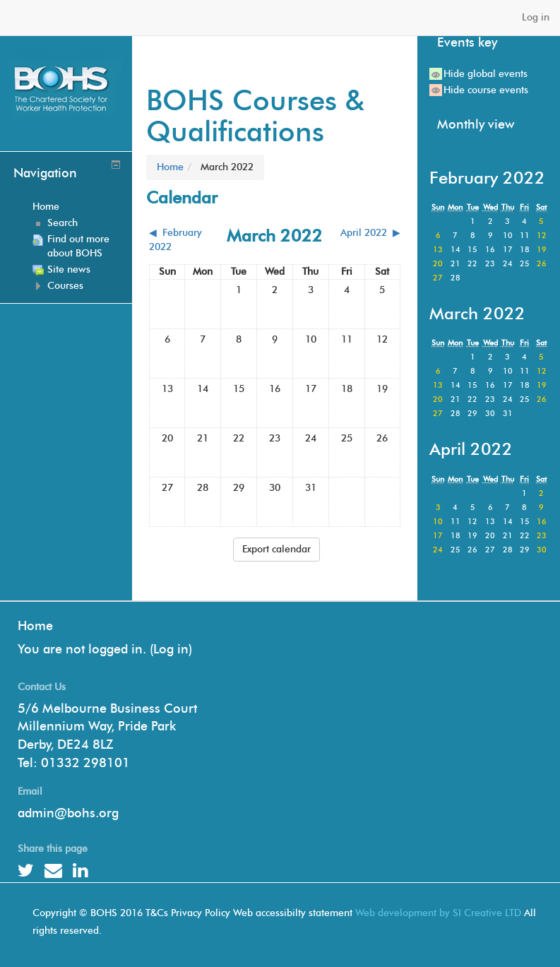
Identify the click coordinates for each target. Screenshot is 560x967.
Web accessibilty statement (293, 913)
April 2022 (471, 449)
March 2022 (227, 167)
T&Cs (157, 913)
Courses (65, 286)
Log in (536, 17)
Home (46, 207)
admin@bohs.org (68, 813)
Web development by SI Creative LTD (438, 913)
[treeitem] (77, 207)
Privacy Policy (201, 913)
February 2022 (487, 178)
